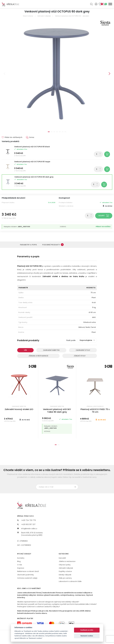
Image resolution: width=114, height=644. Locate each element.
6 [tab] (63, 132)
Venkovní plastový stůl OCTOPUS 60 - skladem (72, 16)
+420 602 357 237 (26, 524)
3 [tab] (54, 132)
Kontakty (21, 558)
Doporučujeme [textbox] (86, 340)
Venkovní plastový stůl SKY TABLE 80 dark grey (57, 411)
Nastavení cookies (87, 636)
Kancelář (62, 558)
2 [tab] (52, 132)
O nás (20, 565)
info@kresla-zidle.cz (27, 529)
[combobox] (87, 340)
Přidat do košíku (103, 227)
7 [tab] (65, 132)
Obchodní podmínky (26, 575)
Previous (5, 74)
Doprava (21, 568)
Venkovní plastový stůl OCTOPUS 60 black (32, 147)
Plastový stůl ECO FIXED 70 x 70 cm (95, 411)
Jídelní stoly (80, 356)
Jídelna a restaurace (38, 356)
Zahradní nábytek (44, 16)
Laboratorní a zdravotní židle (70, 581)
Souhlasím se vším (87, 630)
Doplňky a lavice (65, 571)
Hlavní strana (28, 16)
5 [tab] (60, 132)
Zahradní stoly (83, 350)
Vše (25, 350)
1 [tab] (49, 132)
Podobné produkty (53, 245)
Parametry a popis (28, 245)
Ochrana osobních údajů (27, 578)
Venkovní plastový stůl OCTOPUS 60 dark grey (34, 177)
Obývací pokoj (65, 565)
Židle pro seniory (65, 578)
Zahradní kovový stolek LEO (19, 409)
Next (109, 74)
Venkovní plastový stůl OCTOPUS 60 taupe (32, 162)
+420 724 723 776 (27, 520)
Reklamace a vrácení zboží (28, 571)
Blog (19, 561)
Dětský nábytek (65, 575)
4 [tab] (57, 132)
